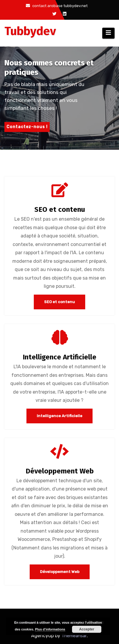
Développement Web (60, 471)
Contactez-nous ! (27, 127)
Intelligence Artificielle (59, 357)
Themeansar (74, 636)
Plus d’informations (50, 629)
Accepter (87, 629)
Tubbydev (30, 31)
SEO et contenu (60, 209)
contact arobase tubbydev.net (57, 6)
